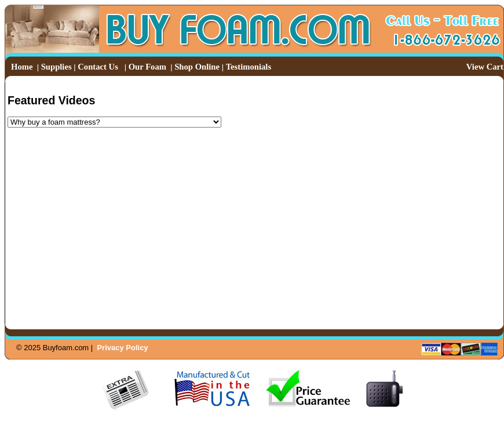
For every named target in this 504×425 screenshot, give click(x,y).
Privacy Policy (122, 348)
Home (22, 67)
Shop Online (197, 67)
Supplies (56, 67)
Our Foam (147, 67)
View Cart (485, 67)
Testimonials (249, 67)
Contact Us (98, 67)
